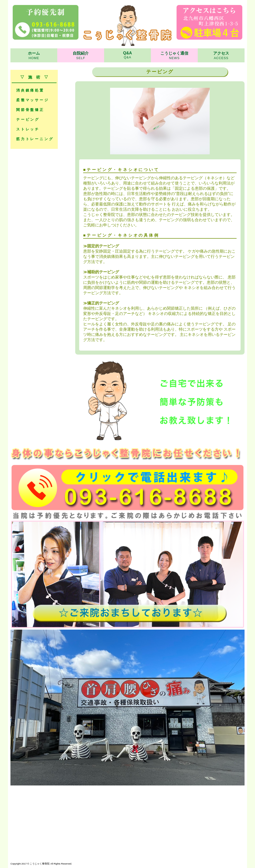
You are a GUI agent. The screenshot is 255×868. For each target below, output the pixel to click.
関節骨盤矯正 (30, 110)
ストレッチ (28, 129)
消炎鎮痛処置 (30, 90)
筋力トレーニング (35, 139)
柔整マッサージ (33, 100)
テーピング (28, 119)
